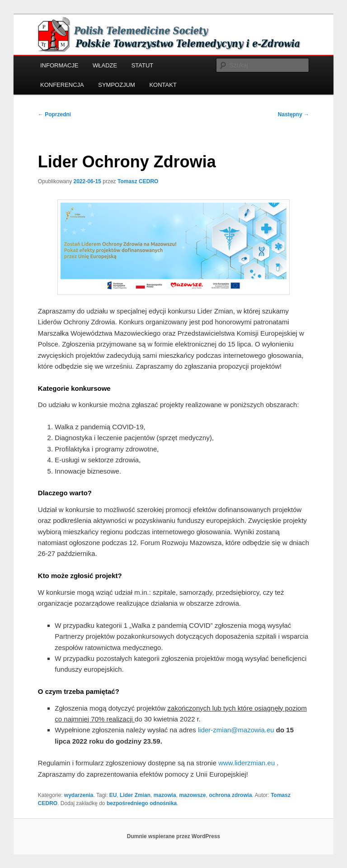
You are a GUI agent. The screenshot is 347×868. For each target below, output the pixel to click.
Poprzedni (54, 114)
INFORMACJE (59, 65)
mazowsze (192, 795)
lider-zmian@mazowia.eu (236, 730)
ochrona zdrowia (230, 795)
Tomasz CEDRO (138, 181)
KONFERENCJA (62, 85)
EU (113, 795)
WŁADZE (105, 65)
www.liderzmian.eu (246, 763)
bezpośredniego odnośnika (142, 803)
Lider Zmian (135, 795)
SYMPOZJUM (117, 85)
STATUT (143, 65)
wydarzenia (79, 795)
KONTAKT (163, 85)
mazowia (165, 795)
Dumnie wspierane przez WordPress (174, 836)
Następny (293, 114)
